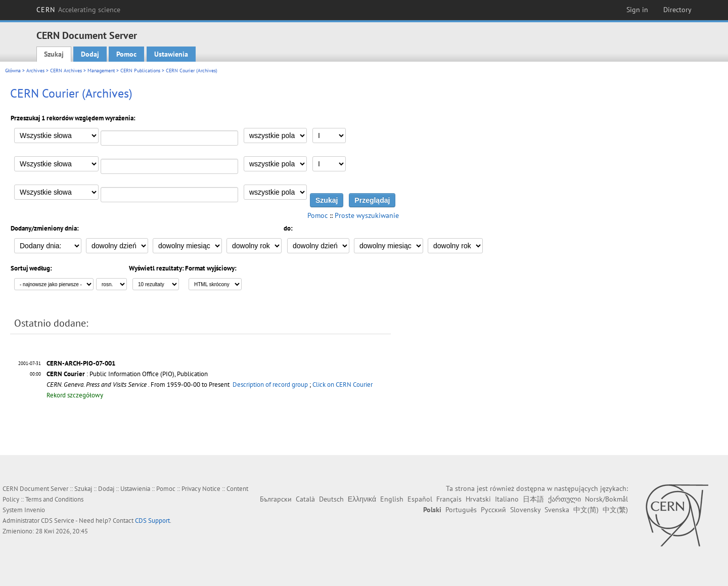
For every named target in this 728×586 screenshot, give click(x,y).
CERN (78, 10)
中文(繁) (615, 510)
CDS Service (58, 521)
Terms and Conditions (54, 499)
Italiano (507, 499)
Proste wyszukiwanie (367, 215)
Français (449, 499)
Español (420, 499)
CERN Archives (66, 71)
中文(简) (586, 510)
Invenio (35, 510)
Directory (677, 10)
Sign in (637, 10)
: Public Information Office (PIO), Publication (127, 374)
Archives (35, 71)
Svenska (557, 510)
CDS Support (152, 521)
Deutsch (331, 499)
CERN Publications (140, 71)
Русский (493, 510)
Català (305, 499)
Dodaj (90, 54)
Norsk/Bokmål (606, 499)
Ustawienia (171, 54)
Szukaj (54, 54)
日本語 (533, 499)
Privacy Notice (201, 489)
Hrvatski (478, 499)
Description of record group (270, 385)
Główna (13, 71)
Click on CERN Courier (343, 385)
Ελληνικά (362, 499)
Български (276, 499)
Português (461, 510)
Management (101, 71)
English (392, 499)
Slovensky (525, 510)
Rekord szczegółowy (75, 395)
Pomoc (126, 54)
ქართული (564, 499)
